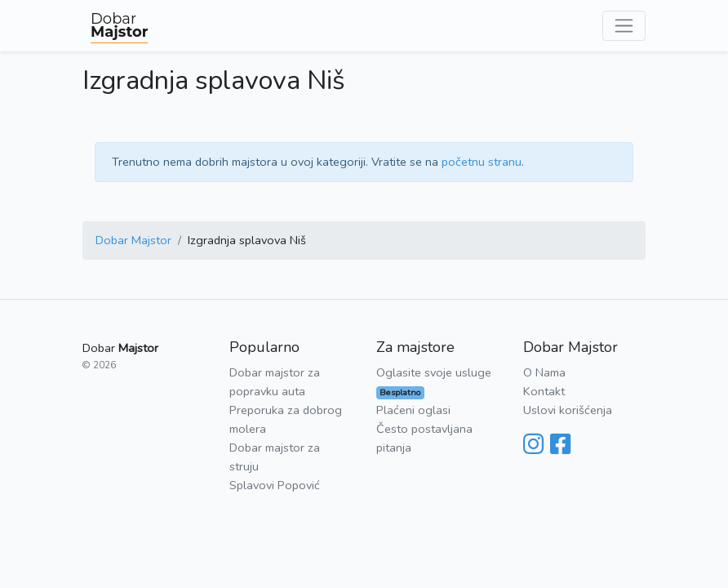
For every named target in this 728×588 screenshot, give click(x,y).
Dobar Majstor (133, 240)
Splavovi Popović (275, 485)
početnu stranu (482, 162)
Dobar (119, 25)
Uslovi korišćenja (568, 410)
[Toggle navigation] (624, 26)
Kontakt (544, 391)
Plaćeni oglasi (413, 410)
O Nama (544, 372)
